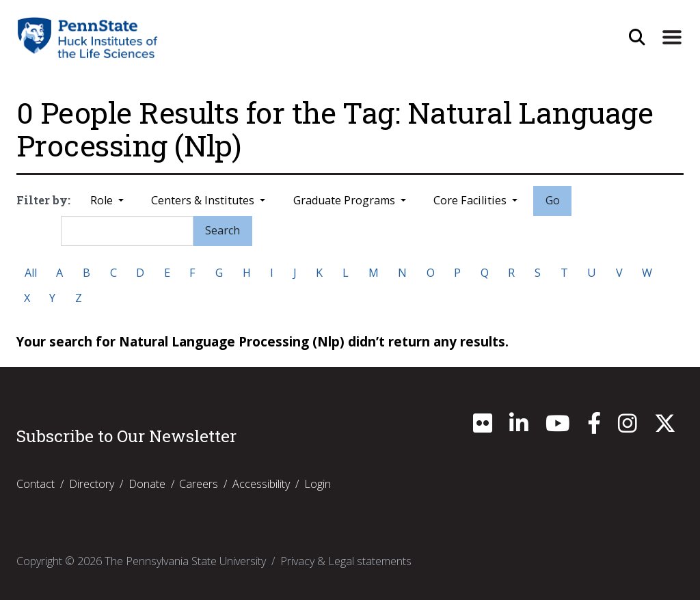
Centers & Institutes (204, 200)
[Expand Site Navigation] (672, 38)
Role (103, 200)
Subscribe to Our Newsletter (126, 436)
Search (223, 230)
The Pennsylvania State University (185, 561)
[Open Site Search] (636, 38)
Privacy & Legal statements (346, 561)
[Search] (127, 231)
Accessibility (261, 484)
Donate (147, 484)
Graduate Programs (346, 200)
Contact (36, 484)
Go (553, 200)
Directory (92, 484)
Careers (199, 484)
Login (318, 484)
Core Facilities (471, 200)
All (31, 273)
